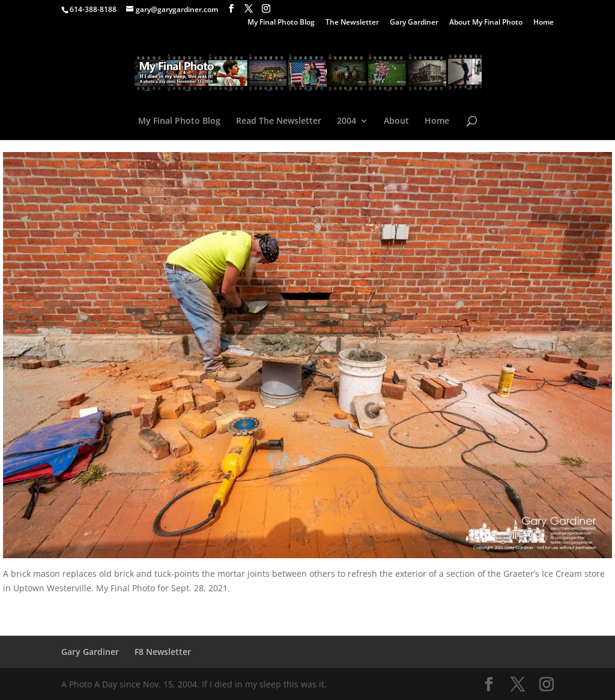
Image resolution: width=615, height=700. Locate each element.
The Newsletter (352, 23)
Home (544, 23)
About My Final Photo (486, 23)
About (396, 121)
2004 (347, 121)
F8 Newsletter (163, 652)
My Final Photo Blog (281, 23)
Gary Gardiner (414, 23)
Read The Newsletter (279, 121)
